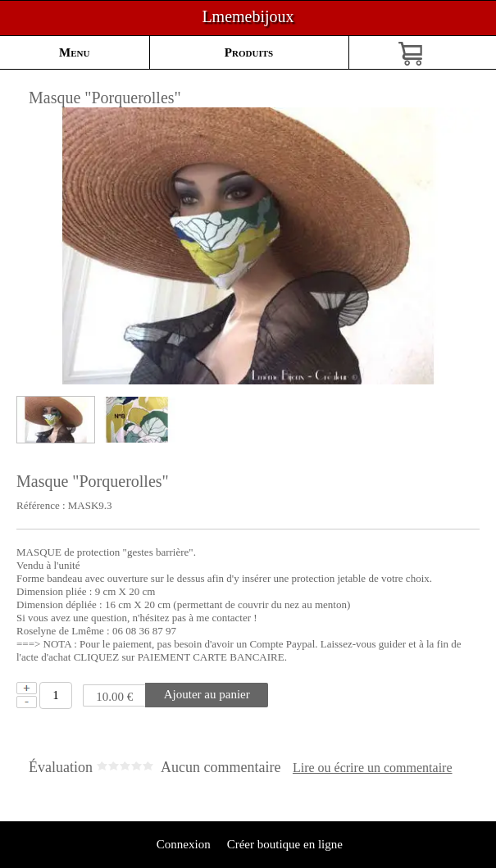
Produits (249, 52)
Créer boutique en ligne (285, 844)
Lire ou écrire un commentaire (373, 768)
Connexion (182, 844)
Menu (74, 52)
